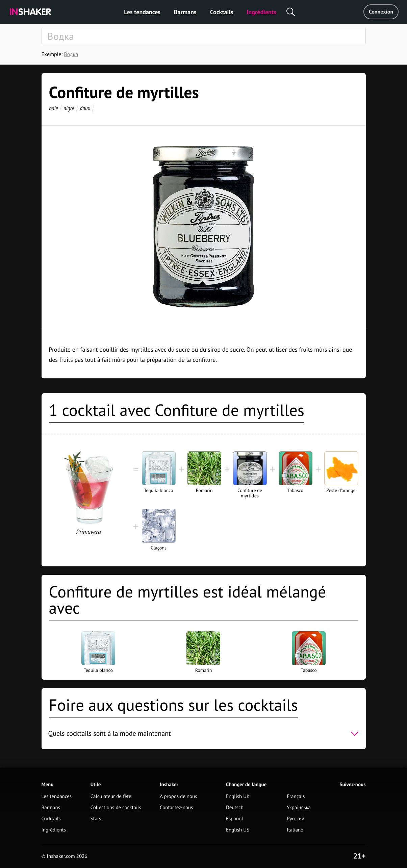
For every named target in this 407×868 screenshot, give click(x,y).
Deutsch (235, 808)
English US (238, 830)
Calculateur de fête (111, 796)
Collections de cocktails (116, 808)
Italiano (295, 830)
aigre (69, 108)
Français (296, 796)
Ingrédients (261, 12)
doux (85, 108)
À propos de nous (178, 796)
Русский (296, 819)
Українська (299, 808)
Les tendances (142, 12)
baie (53, 108)
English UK (238, 796)
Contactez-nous (176, 808)
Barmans (185, 12)
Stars (96, 819)
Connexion (381, 12)
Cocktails (222, 12)
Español (235, 819)
